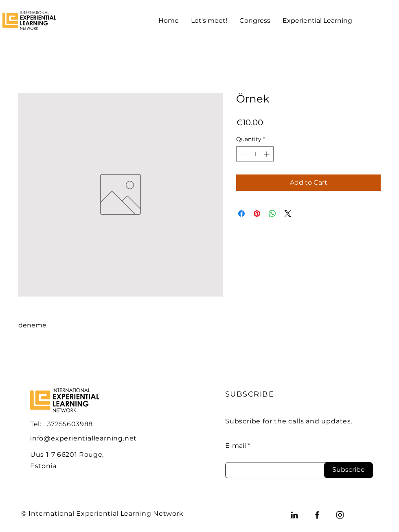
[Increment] (267, 154)
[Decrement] (242, 154)
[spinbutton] (255, 154)
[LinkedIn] (294, 515)
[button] (209, 21)
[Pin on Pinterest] (257, 214)
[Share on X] (288, 214)
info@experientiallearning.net (83, 438)
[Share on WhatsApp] (272, 214)
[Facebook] (317, 515)
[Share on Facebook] (241, 214)
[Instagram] (340, 515)
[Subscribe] (349, 470)
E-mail (236, 446)
